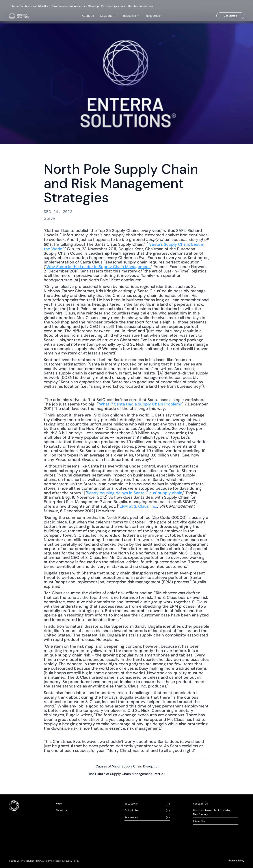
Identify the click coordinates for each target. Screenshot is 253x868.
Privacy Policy (236, 860)
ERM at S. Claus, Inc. (138, 506)
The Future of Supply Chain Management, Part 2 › (127, 774)
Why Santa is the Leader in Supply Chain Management (98, 267)
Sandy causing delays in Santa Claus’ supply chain (135, 493)
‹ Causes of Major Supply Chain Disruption (127, 766)
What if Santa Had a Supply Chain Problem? (141, 404)
